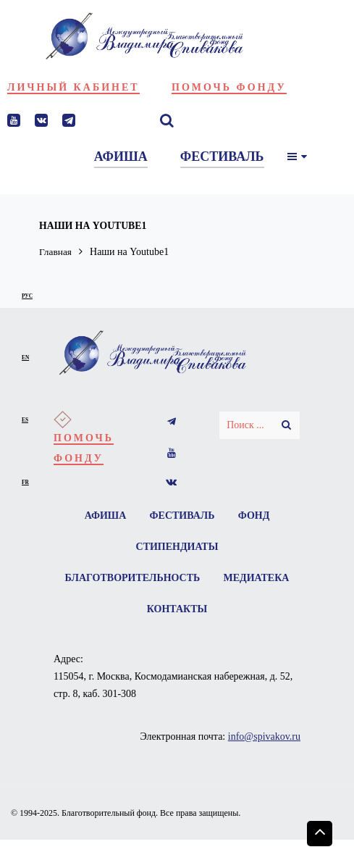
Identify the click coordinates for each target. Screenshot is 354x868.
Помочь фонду (229, 87)
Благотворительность (177, 579)
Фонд (255, 516)
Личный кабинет (73, 87)
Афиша (104, 516)
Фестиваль (182, 516)
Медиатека (135, 611)
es (25, 420)
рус (27, 296)
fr (25, 482)
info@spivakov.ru (264, 739)
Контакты (222, 611)
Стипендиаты (177, 547)
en (25, 358)
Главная (56, 252)
